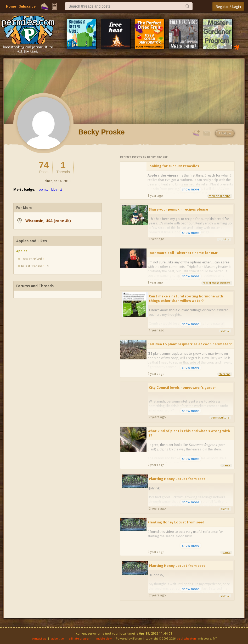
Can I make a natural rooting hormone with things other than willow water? (186, 298)
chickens (225, 374)
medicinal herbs (219, 196)
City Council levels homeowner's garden (183, 388)
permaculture (220, 418)
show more (191, 189)
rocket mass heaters (217, 283)
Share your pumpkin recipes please (178, 209)
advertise (57, 639)
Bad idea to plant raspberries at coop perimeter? (190, 344)
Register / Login (228, 7)
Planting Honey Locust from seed (177, 479)
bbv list (57, 190)
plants (225, 331)
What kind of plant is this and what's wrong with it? (189, 433)
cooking (224, 239)
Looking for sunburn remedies (173, 166)
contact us (39, 639)
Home (11, 6)
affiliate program (80, 639)
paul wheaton (186, 639)
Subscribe (27, 6)
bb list (43, 190)
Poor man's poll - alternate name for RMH (183, 253)
